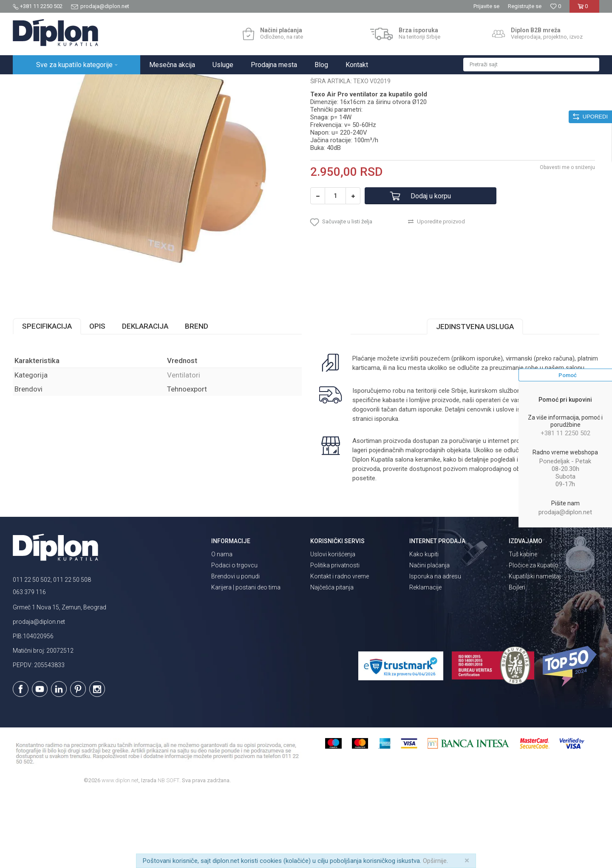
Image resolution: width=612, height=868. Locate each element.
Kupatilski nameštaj (535, 651)
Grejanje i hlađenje (123, 83)
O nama (222, 628)
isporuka (386, 493)
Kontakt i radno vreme (340, 651)
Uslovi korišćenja (333, 628)
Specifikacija (47, 400)
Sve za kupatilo (75, 83)
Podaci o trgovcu (234, 640)
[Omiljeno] (555, 6)
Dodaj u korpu (431, 270)
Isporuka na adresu (435, 651)
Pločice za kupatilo (534, 640)
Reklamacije (425, 662)
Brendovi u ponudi (235, 651)
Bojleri (517, 662)
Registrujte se (525, 6)
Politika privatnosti (335, 640)
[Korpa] (584, 10)
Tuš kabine (523, 628)
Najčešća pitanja (332, 662)
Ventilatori (164, 83)
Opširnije (435, 861)
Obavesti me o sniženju (567, 242)
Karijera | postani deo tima (246, 662)
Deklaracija (145, 400)
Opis (97, 400)
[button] (531, 65)
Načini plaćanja (429, 640)
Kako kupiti (424, 628)
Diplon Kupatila (31, 83)
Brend (197, 400)
